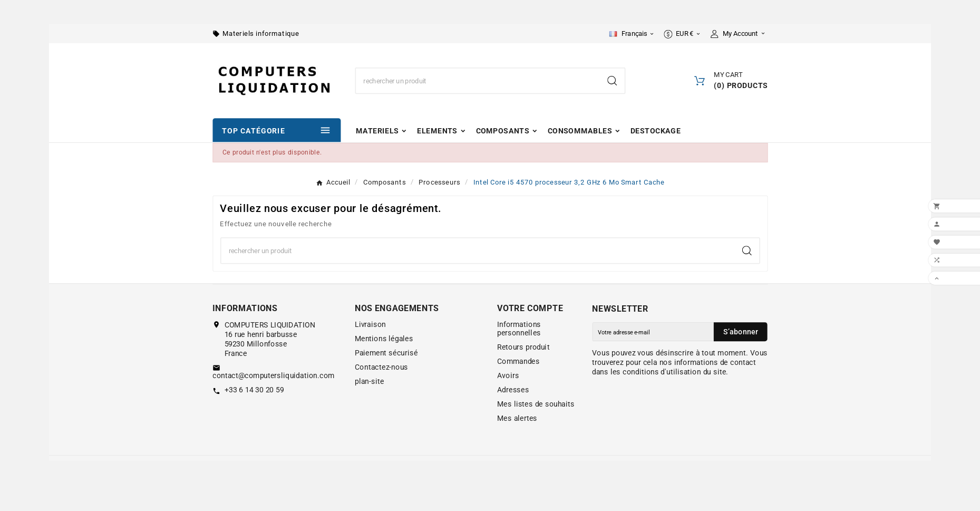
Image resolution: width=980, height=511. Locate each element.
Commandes (518, 362)
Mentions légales (384, 339)
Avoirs (508, 376)
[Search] (612, 81)
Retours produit (523, 348)
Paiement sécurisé (386, 353)
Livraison (370, 324)
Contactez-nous (381, 367)
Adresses (513, 390)
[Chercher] (478, 81)
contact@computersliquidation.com (273, 376)
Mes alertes (517, 419)
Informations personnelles (519, 329)
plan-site (369, 381)
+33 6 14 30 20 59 (254, 390)
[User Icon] (739, 34)
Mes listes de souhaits (536, 404)
